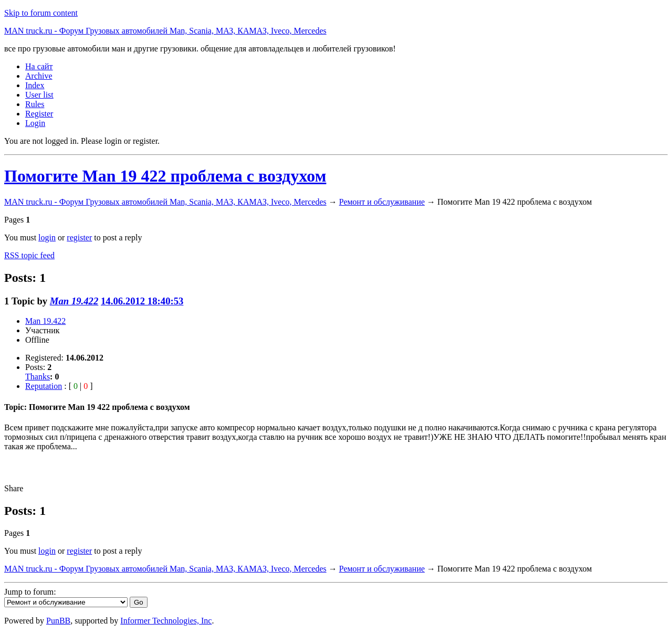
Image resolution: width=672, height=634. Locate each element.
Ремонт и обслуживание (382, 202)
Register (39, 114)
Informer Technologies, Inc (166, 621)
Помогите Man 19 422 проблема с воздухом (165, 176)
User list (39, 95)
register (79, 237)
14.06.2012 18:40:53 (142, 301)
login (47, 237)
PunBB (58, 621)
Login (35, 123)
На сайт (39, 66)
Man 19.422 (74, 301)
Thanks (38, 377)
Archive (39, 76)
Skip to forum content (41, 13)
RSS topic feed (29, 255)
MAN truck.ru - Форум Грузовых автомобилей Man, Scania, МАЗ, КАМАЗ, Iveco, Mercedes (165, 31)
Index (35, 85)
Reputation (44, 386)
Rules (35, 104)
